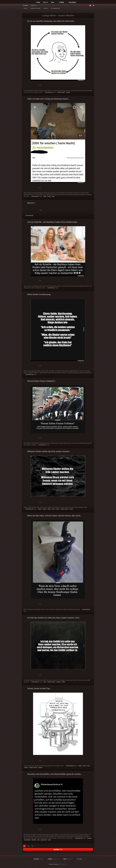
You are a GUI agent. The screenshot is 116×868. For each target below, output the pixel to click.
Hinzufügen (72, 2)
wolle (53, 509)
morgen (26, 768)
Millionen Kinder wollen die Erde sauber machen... (49, 451)
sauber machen (61, 92)
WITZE (25, 8)
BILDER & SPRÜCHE (35, 8)
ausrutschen (44, 840)
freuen (72, 509)
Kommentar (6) (29, 509)
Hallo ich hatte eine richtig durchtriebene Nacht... (48, 99)
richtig (49, 196)
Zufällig (61, 2)
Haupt (38, 2)
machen (68, 92)
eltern (49, 509)
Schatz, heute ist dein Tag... (39, 688)
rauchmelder (27, 840)
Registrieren (34, 5)
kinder (40, 509)
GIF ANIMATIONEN (55, 8)
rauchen (89, 838)
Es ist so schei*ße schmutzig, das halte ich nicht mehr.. (51, 21)
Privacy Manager (63, 864)
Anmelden (26, 5)
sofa (38, 840)
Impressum (56, 864)
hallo (45, 196)
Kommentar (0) (48, 92)
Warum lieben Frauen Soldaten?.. (42, 381)
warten (64, 682)
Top (46, 2)
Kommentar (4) (69, 766)
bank (49, 840)
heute (84, 766)
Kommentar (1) (51, 288)
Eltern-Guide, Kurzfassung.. (39, 294)
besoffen (34, 840)
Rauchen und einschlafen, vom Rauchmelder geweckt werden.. (54, 774)
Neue (53, 2)
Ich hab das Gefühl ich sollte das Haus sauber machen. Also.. (54, 618)
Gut (27, 85)
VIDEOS (45, 8)
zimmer (58, 509)
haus (45, 682)
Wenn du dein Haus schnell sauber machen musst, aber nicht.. (54, 516)
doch (88, 766)
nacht (53, 196)
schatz (80, 766)
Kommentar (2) (42, 445)
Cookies (51, 864)
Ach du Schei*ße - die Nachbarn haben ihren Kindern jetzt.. (53, 222)
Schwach (34, 85)
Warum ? (31, 203)
